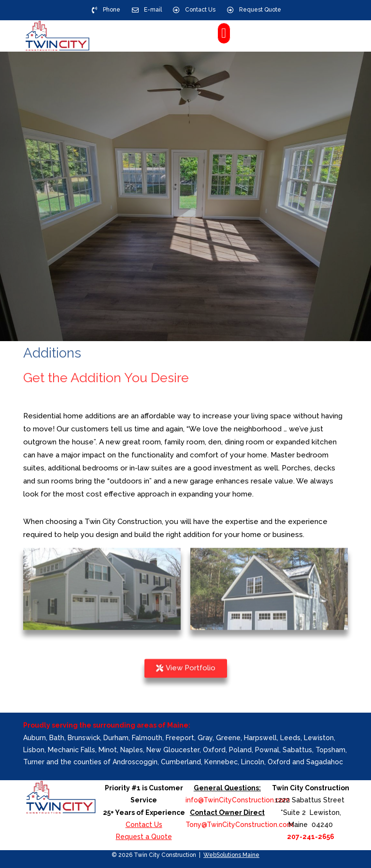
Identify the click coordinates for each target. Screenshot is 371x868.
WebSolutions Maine (231, 855)
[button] (224, 33)
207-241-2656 (311, 837)
